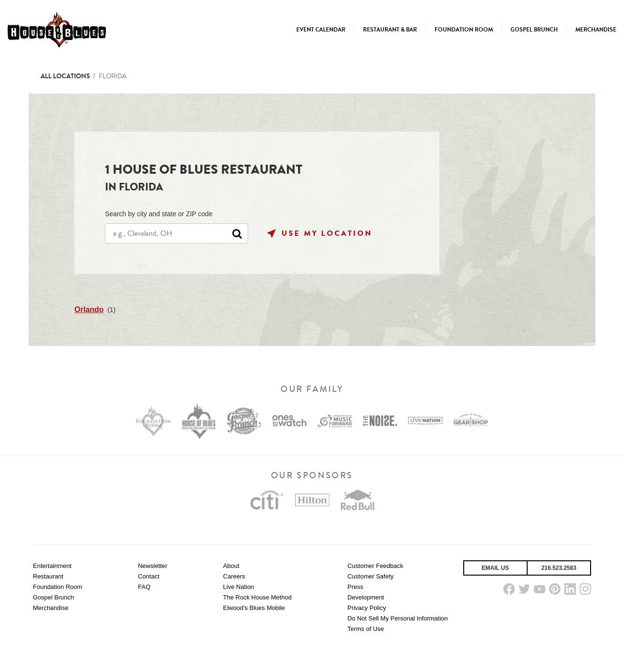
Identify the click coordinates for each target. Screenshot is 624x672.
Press (355, 587)
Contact (149, 576)
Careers (234, 576)
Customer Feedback (375, 566)
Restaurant (48, 576)
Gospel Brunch (53, 597)
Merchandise (51, 608)
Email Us (495, 568)
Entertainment (52, 566)
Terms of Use (366, 629)
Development (366, 597)
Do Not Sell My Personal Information (397, 618)
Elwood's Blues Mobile (254, 608)
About (231, 566)
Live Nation (239, 587)
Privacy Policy (367, 608)
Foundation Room (57, 587)
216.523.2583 (559, 568)
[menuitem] (321, 30)
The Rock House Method (258, 597)
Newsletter (152, 566)
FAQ (144, 587)
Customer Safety (370, 576)
